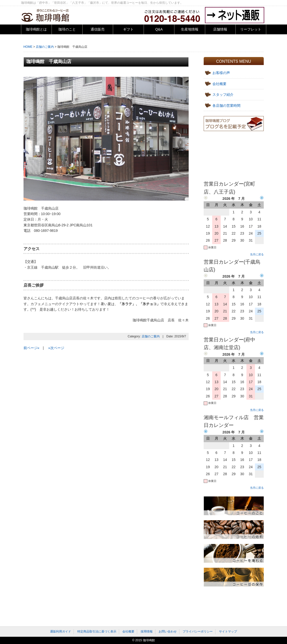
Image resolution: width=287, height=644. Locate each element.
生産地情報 (190, 29)
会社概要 (219, 84)
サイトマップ (228, 631)
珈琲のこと (67, 29)
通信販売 (98, 29)
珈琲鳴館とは (36, 29)
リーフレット (251, 29)
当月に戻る (257, 254)
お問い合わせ (168, 631)
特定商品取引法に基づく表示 (97, 631)
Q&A (159, 29)
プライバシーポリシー (198, 631)
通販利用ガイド (61, 631)
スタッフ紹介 (223, 95)
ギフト (128, 29)
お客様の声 (221, 73)
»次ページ (56, 348)
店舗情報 (220, 29)
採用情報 (147, 631)
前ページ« (32, 348)
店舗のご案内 (45, 47)
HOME (28, 47)
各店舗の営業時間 (226, 106)
